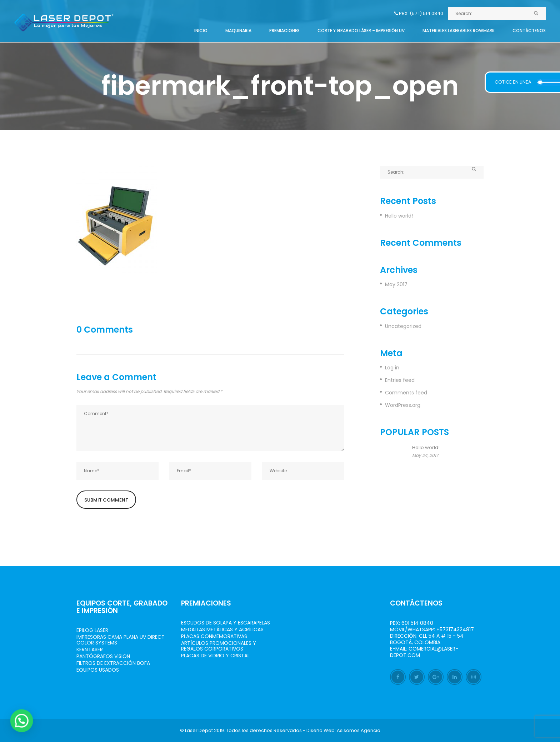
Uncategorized (403, 326)
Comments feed (406, 393)
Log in (392, 368)
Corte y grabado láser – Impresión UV (361, 31)
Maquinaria (238, 31)
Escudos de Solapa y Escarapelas (226, 623)
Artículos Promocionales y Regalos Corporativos (219, 646)
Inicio (201, 31)
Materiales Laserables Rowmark (459, 31)
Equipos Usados (98, 670)
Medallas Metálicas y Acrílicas (222, 629)
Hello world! (399, 216)
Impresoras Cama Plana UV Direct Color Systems (121, 640)
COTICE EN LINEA (513, 82)
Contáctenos (529, 31)
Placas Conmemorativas (214, 636)
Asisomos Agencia (359, 730)
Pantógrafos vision (103, 656)
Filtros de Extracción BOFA (113, 663)
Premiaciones (284, 31)
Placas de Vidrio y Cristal (215, 656)
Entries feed (400, 380)
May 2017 (396, 284)
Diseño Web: (321, 730)
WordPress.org (403, 405)
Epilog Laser (92, 630)
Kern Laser (90, 649)
